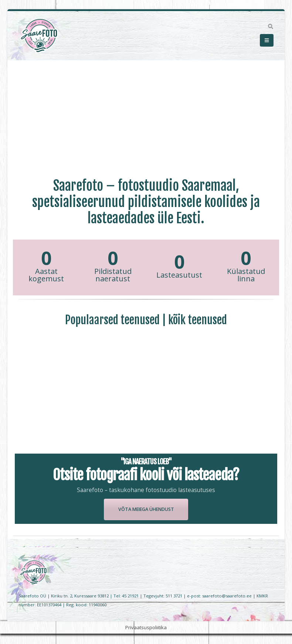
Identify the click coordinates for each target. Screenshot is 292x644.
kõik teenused (198, 320)
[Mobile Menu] (267, 40)
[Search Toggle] (270, 27)
